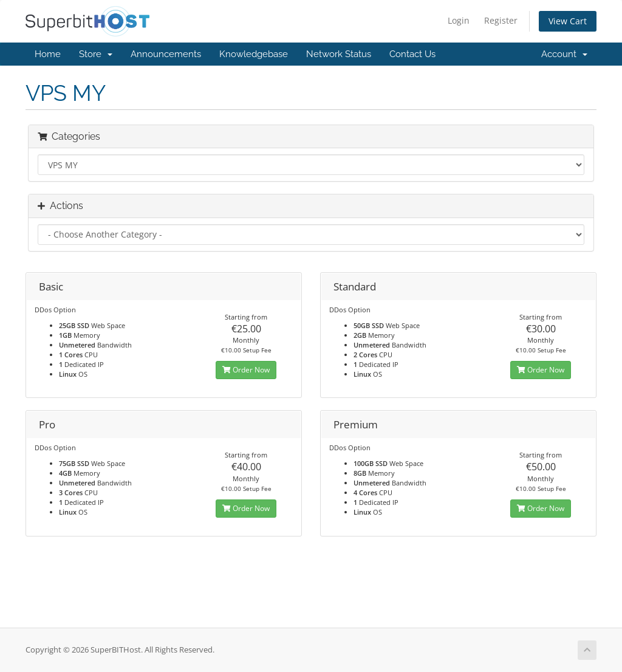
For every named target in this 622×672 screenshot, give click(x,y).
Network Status (339, 54)
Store (96, 54)
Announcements (166, 54)
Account (564, 54)
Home (48, 54)
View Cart (568, 21)
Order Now (246, 370)
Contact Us (412, 54)
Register (501, 20)
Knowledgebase (254, 54)
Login (459, 20)
